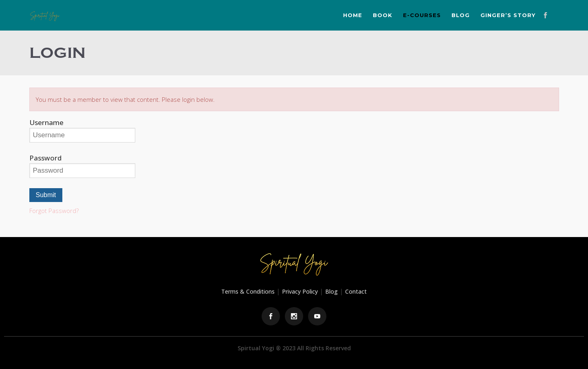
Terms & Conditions (248, 291)
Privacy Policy (300, 291)
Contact (356, 291)
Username (46, 122)
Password (45, 158)
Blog (331, 291)
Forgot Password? (54, 211)
